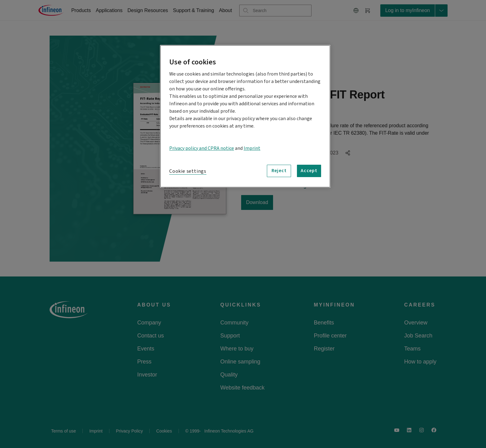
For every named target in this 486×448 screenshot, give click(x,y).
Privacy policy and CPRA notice (202, 148)
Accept (309, 171)
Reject (279, 171)
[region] (245, 116)
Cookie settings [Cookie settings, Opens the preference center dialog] (188, 171)
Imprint (252, 148)
